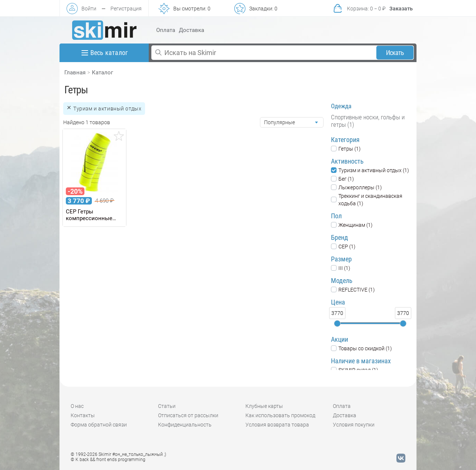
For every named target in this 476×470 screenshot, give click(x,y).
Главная (75, 73)
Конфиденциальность (185, 425)
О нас (77, 406)
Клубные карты (264, 406)
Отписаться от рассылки (188, 415)
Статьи (167, 406)
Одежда (341, 106)
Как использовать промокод (280, 415)
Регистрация (126, 9)
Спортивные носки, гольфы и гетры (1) (368, 121)
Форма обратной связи (99, 425)
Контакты (83, 415)
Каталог (102, 73)
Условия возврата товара (277, 425)
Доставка (192, 30)
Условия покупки (354, 425)
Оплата (166, 30)
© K (108, 460)
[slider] (337, 323)
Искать (395, 53)
